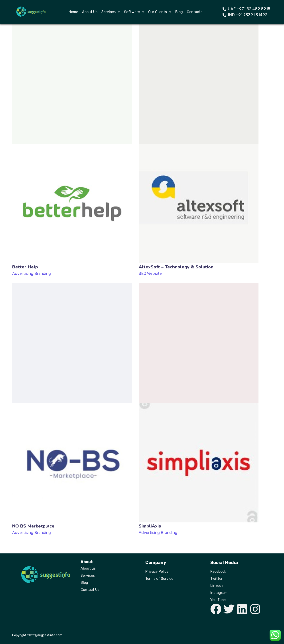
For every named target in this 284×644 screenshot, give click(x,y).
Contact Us (90, 590)
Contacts (195, 12)
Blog (179, 12)
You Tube (218, 600)
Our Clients (160, 12)
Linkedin (217, 586)
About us (88, 568)
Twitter (216, 579)
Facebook (218, 571)
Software (134, 12)
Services (111, 12)
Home (73, 12)
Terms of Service (159, 579)
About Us (90, 12)
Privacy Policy (157, 571)
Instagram (219, 593)
